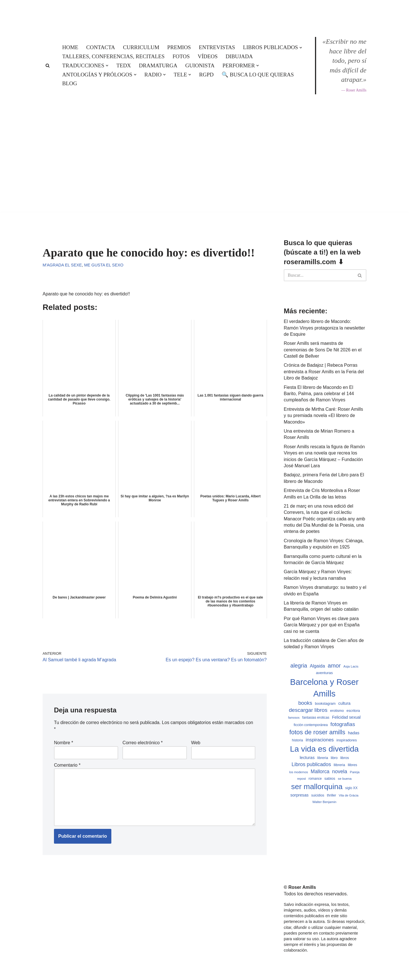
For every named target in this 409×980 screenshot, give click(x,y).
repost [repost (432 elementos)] (301, 779)
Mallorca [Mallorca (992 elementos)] (320, 772)
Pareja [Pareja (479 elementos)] (355, 772)
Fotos (181, 56)
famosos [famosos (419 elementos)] (294, 718)
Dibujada (239, 56)
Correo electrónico (142, 743)
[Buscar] (48, 65)
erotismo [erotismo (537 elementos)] (337, 711)
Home (70, 47)
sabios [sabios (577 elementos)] (330, 778)
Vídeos (208, 56)
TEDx (124, 65)
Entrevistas (217, 47)
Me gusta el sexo (104, 265)
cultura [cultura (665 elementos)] (344, 703)
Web (196, 743)
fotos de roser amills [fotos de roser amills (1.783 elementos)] (317, 732)
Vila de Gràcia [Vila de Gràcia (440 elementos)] (349, 795)
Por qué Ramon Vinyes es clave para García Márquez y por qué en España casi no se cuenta (322, 625)
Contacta (101, 47)
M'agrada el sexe (62, 265)
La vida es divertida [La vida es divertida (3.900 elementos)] (324, 749)
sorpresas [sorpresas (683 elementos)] (299, 795)
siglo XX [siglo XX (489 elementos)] (351, 788)
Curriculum (141, 47)
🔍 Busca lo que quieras (258, 75)
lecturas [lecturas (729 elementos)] (307, 757)
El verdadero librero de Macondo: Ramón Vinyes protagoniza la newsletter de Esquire (324, 328)
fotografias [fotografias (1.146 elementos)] (343, 724)
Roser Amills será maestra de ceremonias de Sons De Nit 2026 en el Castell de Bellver (323, 350)
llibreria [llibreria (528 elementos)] (339, 765)
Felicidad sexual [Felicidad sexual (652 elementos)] (346, 717)
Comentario (67, 765)
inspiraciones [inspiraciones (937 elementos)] (320, 740)
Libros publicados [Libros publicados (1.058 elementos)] (311, 764)
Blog (70, 83)
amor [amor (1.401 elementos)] (334, 666)
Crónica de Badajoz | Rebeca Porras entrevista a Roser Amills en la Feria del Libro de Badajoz (324, 372)
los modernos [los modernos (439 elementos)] (299, 772)
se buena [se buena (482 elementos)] (345, 778)
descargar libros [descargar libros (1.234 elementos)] (308, 710)
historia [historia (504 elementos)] (298, 740)
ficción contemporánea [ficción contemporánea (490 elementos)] (311, 725)
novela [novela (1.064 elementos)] (340, 772)
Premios (179, 47)
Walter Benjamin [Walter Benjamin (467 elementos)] (324, 802)
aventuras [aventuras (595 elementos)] (324, 673)
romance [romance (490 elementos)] (315, 779)
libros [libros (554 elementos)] (345, 758)
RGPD (206, 75)
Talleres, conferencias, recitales (113, 56)
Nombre (64, 743)
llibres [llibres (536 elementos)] (352, 765)
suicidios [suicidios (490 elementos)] (318, 795)
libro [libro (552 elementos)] (334, 758)
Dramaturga (158, 65)
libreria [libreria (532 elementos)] (323, 758)
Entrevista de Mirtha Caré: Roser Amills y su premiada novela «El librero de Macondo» (323, 416)
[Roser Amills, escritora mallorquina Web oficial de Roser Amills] (204, 13)
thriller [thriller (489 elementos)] (331, 795)
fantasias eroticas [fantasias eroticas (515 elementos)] (316, 718)
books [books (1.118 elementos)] (305, 703)
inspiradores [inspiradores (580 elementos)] (347, 740)
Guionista (200, 65)
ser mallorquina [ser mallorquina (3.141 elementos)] (317, 787)
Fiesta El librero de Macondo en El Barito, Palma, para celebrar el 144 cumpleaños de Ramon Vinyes (319, 394)
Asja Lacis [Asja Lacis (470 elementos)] (351, 666)
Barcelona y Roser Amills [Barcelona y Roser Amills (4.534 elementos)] (324, 688)
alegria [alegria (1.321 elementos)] (299, 666)
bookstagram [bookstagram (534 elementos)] (325, 704)
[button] (301, 48)
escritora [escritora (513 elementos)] (353, 711)
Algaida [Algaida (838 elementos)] (318, 666)
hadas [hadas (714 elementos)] (354, 733)
